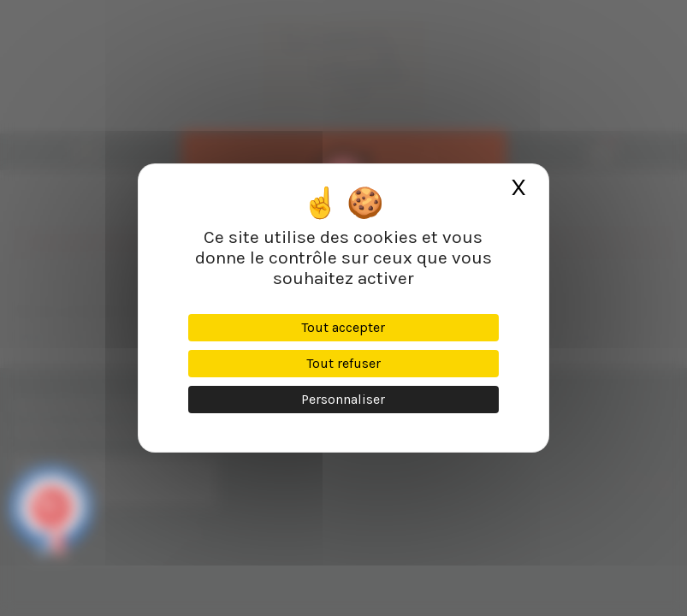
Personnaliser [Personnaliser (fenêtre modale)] (343, 399)
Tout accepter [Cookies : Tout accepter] (343, 327)
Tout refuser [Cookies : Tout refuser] (343, 363)
